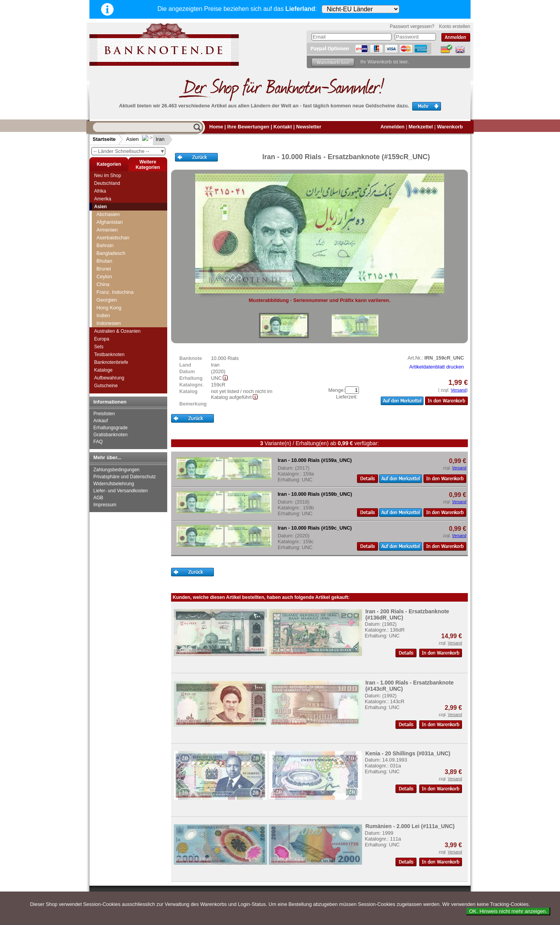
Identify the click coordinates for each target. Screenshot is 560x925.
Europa (102, 339)
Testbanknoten (109, 355)
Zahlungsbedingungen (116, 470)
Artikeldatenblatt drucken (437, 367)
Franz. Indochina (115, 292)
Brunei (104, 269)
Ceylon (104, 276)
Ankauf (101, 421)
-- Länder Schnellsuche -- (129, 151)
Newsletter (309, 127)
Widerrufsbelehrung (114, 484)
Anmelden (392, 127)
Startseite (104, 139)
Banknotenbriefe (111, 362)
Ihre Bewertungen (248, 127)
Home (216, 127)
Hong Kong (109, 308)
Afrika (100, 191)
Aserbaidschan (113, 238)
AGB (98, 498)
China (103, 284)
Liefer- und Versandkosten (121, 491)
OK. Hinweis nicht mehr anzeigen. (508, 911)
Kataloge (103, 370)
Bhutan (104, 261)
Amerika (103, 199)
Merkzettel (421, 127)
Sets (99, 347)
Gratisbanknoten (110, 435)
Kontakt (283, 127)
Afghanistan (110, 222)
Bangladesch (111, 253)
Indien (103, 315)
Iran (154, 139)
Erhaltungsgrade (110, 428)
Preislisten (104, 414)
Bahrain (105, 245)
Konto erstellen (455, 26)
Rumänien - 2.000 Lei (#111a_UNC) (410, 826)
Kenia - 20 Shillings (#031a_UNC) (408, 753)
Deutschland (107, 183)
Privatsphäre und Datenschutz (125, 477)
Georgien (107, 300)
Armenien (107, 230)
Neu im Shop (108, 176)
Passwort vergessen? (412, 26)
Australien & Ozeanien (117, 331)
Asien (132, 139)
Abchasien (108, 214)
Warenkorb (450, 127)
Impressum (105, 505)
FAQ (98, 442)
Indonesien (109, 323)
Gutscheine (106, 386)
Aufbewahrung (109, 378)
